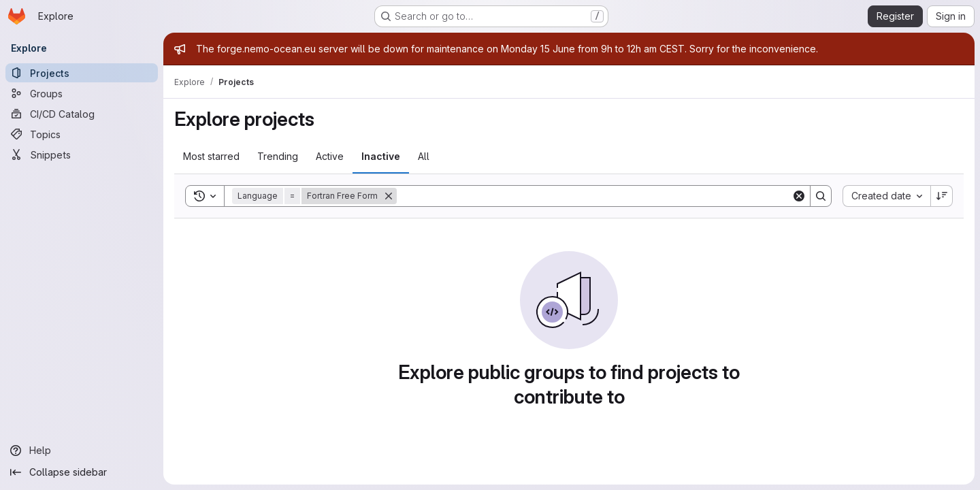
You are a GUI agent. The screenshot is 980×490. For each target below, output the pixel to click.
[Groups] (82, 93)
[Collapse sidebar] (82, 472)
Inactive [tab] (381, 156)
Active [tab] (330, 156)
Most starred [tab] (211, 156)
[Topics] (82, 134)
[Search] (594, 196)
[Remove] (389, 196)
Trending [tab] (278, 156)
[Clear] (799, 196)
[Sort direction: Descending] (942, 196)
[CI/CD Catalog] (82, 114)
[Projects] (82, 73)
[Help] (82, 451)
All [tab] (424, 156)
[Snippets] (82, 154)
